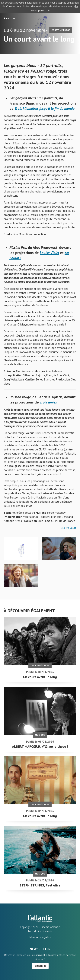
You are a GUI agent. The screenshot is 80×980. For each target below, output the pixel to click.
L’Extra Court (69, 528)
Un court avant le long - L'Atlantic (40, 918)
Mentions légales (40, 937)
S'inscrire (40, 966)
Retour (10, 18)
